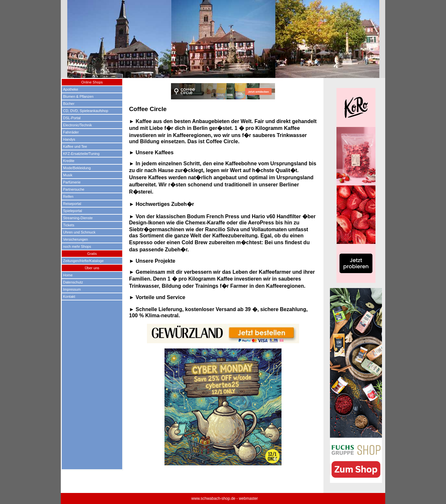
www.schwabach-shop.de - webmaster (225, 498)
